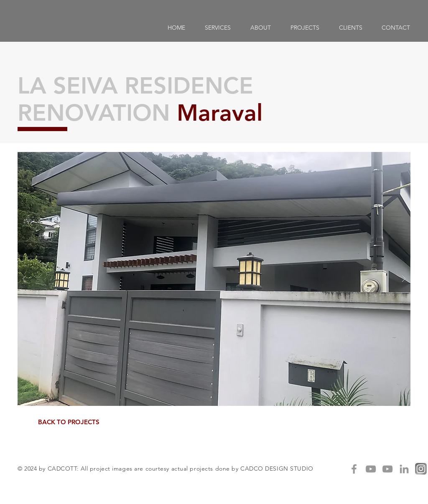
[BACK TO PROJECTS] (69, 422)
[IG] (421, 469)
